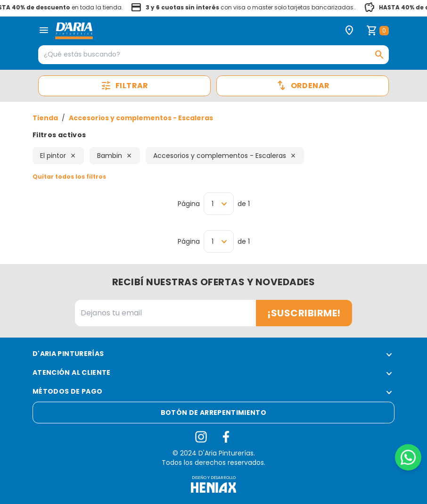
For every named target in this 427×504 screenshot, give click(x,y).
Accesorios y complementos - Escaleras (141, 118)
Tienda (45, 118)
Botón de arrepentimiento (213, 413)
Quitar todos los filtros (69, 177)
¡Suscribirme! (304, 313)
